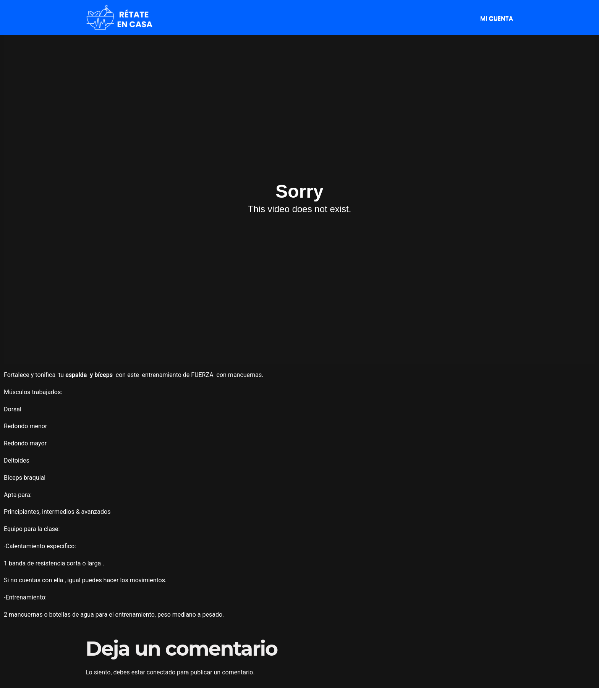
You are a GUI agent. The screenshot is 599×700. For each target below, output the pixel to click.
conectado (161, 672)
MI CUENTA (497, 18)
